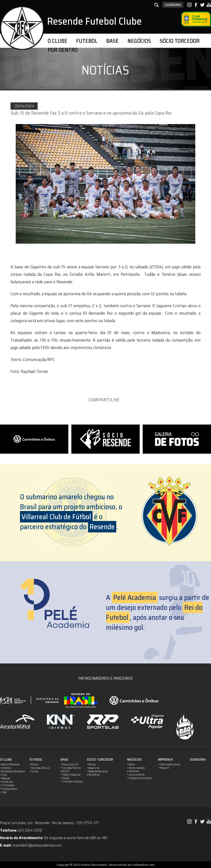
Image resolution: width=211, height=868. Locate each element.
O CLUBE (57, 41)
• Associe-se (93, 768)
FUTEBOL (87, 41)
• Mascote (5, 778)
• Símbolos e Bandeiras (12, 771)
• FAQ (3, 792)
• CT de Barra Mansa (72, 782)
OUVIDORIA (173, 5)
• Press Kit (164, 768)
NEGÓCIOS (139, 41)
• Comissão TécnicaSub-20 (71, 770)
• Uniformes (6, 782)
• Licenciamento (136, 775)
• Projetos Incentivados (139, 778)
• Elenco (34, 764)
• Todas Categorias (70, 775)
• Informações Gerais (169, 764)
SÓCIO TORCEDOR (180, 41)
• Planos (91, 764)
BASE (112, 41)
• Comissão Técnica (40, 768)
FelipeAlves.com (144, 865)
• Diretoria (6, 768)
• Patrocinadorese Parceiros (136, 770)
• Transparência (8, 789)
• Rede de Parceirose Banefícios (97, 773)
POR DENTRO (63, 50)
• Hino (3, 775)
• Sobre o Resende (10, 764)
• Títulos (34, 771)
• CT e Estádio (7, 785)
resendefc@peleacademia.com (37, 845)
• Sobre (131, 764)
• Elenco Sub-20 (69, 764)
